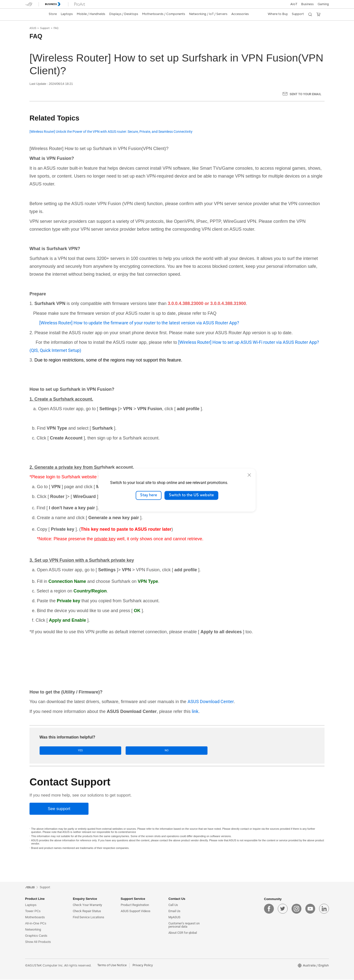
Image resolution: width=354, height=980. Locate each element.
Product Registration (135, 905)
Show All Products (38, 942)
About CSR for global (183, 933)
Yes (55, 751)
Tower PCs (33, 912)
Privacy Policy (143, 966)
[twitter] (283, 909)
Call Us (173, 905)
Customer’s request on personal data (184, 925)
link (195, 711)
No (89, 751)
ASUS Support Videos (136, 912)
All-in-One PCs (36, 924)
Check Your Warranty (87, 905)
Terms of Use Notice (112, 966)
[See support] (59, 809)
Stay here (149, 495)
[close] (249, 475)
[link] (33, 14)
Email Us (174, 912)
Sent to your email (305, 94)
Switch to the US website (191, 495)
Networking (33, 930)
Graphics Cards (36, 936)
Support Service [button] (133, 899)
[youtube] (310, 909)
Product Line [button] (35, 899)
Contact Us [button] (177, 899)
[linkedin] (324, 909)
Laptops (31, 905)
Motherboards (35, 918)
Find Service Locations (88, 918)
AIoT (294, 4)
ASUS (33, 28)
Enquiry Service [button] (85, 899)
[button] (323, 4)
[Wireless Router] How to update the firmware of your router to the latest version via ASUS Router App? (139, 323)
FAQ (56, 28)
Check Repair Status (87, 912)
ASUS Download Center (211, 701)
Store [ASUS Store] (53, 14)
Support (45, 28)
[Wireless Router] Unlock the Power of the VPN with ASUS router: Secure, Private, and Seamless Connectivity (111, 132)
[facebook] (269, 909)
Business (307, 4)
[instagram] (296, 909)
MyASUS (174, 918)
